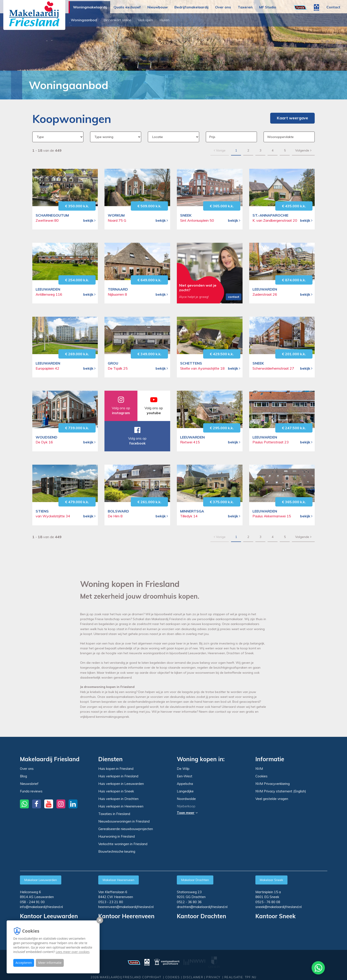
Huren (166, 20)
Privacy (213, 973)
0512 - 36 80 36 (189, 902)
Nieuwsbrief (29, 784)
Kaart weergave (292, 118)
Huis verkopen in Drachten (118, 799)
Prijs (212, 137)
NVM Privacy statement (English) (281, 791)
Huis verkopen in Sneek (116, 791)
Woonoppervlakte (280, 137)
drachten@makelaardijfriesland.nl (202, 907)
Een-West (185, 776)
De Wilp (183, 769)
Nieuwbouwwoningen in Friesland (124, 821)
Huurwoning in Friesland (117, 836)
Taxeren (245, 7)
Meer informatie (50, 963)
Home (14, 85)
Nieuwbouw (158, 7)
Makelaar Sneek (271, 880)
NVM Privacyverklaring (273, 784)
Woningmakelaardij (90, 7)
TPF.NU (251, 973)
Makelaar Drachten (195, 880)
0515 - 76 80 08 (268, 902)
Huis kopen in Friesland (116, 769)
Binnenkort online (119, 20)
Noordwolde (186, 799)
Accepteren (24, 963)
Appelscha (185, 784)
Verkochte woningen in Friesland (123, 844)
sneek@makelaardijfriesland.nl (279, 907)
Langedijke (185, 791)
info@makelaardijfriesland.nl (41, 907)
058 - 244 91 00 (32, 902)
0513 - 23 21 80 (111, 902)
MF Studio (268, 7)
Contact (333, 7)
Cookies (261, 776)
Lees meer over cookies (73, 952)
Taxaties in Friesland (114, 814)
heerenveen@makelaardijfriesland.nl (126, 907)
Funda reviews (31, 791)
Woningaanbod (85, 20)
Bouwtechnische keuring (117, 851)
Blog (23, 776)
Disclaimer (193, 973)
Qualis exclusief (127, 7)
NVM (259, 769)
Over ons (223, 7)
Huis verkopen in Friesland (118, 776)
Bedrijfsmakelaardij (191, 7)
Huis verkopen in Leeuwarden (121, 784)
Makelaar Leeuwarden (41, 880)
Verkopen (147, 20)
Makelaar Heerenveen (119, 880)
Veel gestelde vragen (272, 799)
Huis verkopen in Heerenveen (121, 806)
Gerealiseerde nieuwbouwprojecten (126, 829)
